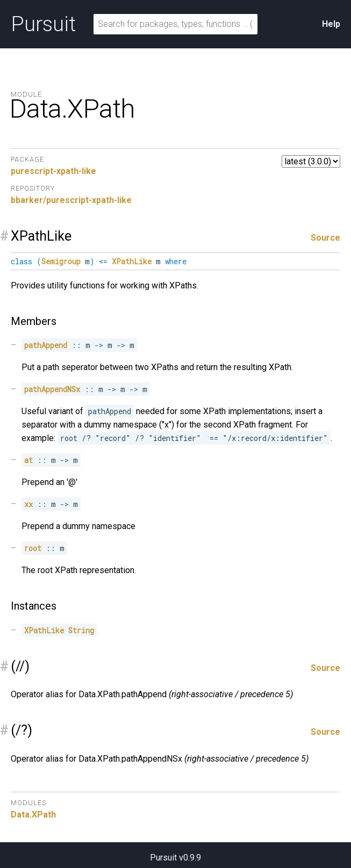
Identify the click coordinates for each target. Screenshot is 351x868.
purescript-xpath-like (53, 171)
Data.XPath (33, 815)
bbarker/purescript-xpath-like (71, 200)
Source (325, 238)
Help (331, 24)
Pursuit (43, 24)
